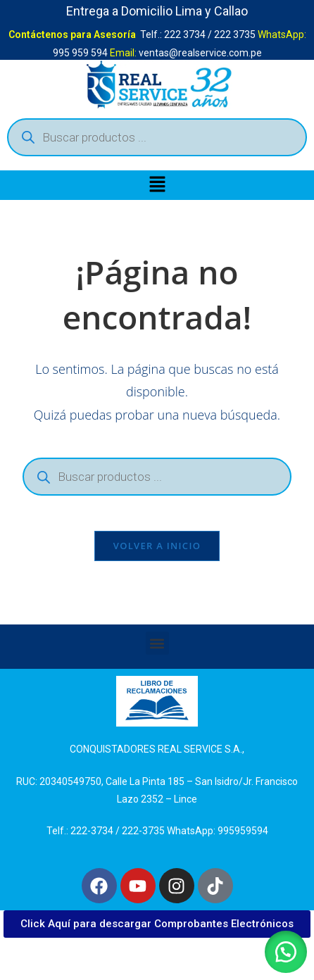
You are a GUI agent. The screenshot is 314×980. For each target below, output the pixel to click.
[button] (157, 185)
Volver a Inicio (157, 546)
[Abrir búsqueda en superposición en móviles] (157, 137)
